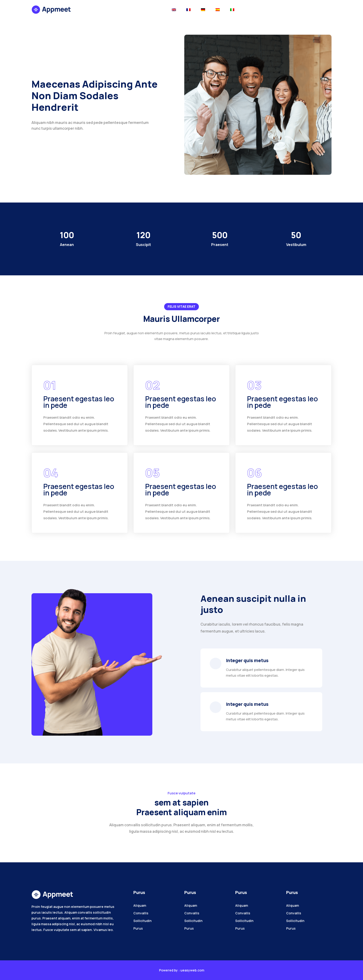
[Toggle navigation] (174, 9)
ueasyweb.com (192, 970)
